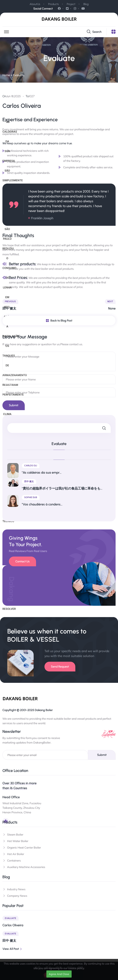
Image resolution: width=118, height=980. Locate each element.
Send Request (60, 667)
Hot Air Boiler (16, 854)
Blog (86, 4)
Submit (102, 755)
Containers (14, 860)
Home (6, 75)
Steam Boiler (15, 834)
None (112, 308)
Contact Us (22, 561)
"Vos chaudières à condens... (42, 504)
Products (53, 4)
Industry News (16, 889)
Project (71, 4)
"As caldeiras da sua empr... (42, 472)
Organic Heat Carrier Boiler (24, 847)
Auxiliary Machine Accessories (26, 867)
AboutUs (35, 4)
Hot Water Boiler (18, 841)
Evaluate (19, 75)
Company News (17, 896)
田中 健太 (9, 308)
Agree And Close (59, 974)
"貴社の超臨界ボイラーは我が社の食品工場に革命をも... (62, 488)
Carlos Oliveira (13, 925)
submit (14, 405)
